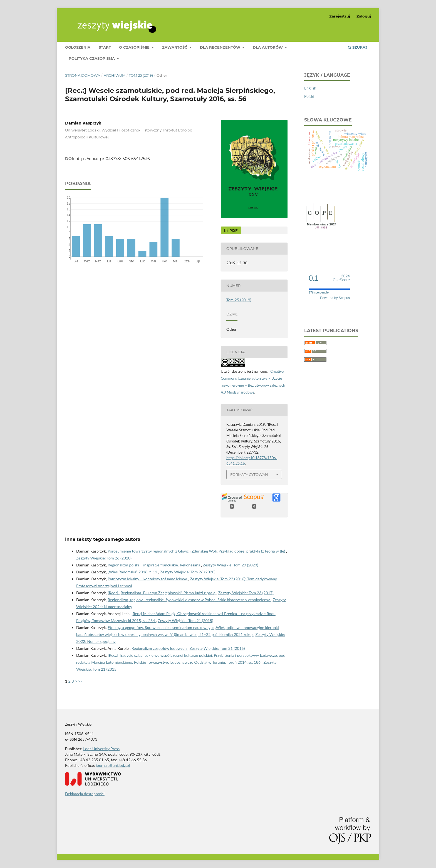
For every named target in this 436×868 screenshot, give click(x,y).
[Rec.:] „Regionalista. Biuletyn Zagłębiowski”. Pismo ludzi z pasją (162, 593)
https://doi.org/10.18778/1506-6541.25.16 (113, 159)
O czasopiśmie (135, 47)
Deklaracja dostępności (85, 794)
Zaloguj (364, 16)
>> (80, 681)
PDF (233, 230)
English (310, 88)
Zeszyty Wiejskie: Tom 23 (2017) (246, 593)
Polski (309, 96)
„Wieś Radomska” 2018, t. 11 (133, 572)
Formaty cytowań (249, 474)
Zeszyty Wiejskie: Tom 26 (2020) (104, 558)
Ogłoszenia (78, 47)
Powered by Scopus (335, 298)
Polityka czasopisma (92, 58)
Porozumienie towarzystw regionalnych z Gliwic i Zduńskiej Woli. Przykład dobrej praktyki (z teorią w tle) (197, 551)
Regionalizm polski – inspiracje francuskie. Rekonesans (154, 565)
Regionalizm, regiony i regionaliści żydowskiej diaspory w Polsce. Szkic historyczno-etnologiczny (189, 600)
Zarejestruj (340, 16)
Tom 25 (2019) (141, 75)
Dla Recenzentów (221, 47)
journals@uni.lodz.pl (113, 765)
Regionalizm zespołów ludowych (160, 648)
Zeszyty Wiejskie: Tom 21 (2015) (186, 620)
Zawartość (175, 47)
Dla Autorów (268, 47)
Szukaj (358, 47)
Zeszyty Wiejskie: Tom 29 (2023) (231, 565)
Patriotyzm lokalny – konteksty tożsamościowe (148, 579)
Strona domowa (83, 75)
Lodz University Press (101, 749)
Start (105, 47)
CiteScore (341, 278)
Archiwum (115, 75)
